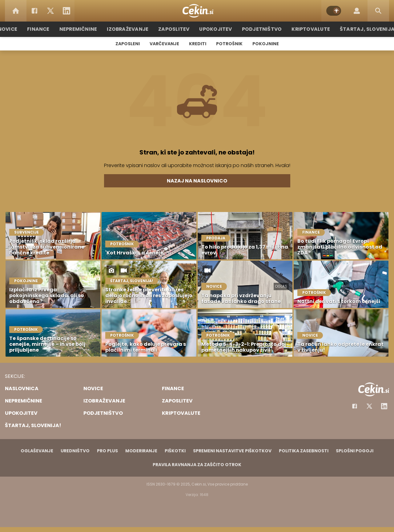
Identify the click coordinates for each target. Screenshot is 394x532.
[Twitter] (50, 11)
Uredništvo (75, 451)
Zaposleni (128, 44)
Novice (18, 29)
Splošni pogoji (355, 451)
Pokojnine (266, 44)
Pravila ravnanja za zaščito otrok (197, 465)
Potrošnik (229, 44)
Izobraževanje (133, 29)
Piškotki (175, 451)
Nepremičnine (86, 29)
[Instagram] (384, 406)
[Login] (357, 11)
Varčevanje (164, 44)
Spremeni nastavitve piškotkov (232, 451)
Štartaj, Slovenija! (359, 29)
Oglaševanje (37, 451)
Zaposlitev (176, 29)
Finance (48, 29)
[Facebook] (34, 11)
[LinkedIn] (66, 11)
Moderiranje (141, 451)
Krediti (198, 44)
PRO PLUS (107, 451)
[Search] (378, 11)
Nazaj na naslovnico (197, 181)
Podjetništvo (259, 29)
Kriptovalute (306, 29)
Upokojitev (216, 29)
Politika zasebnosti (304, 451)
